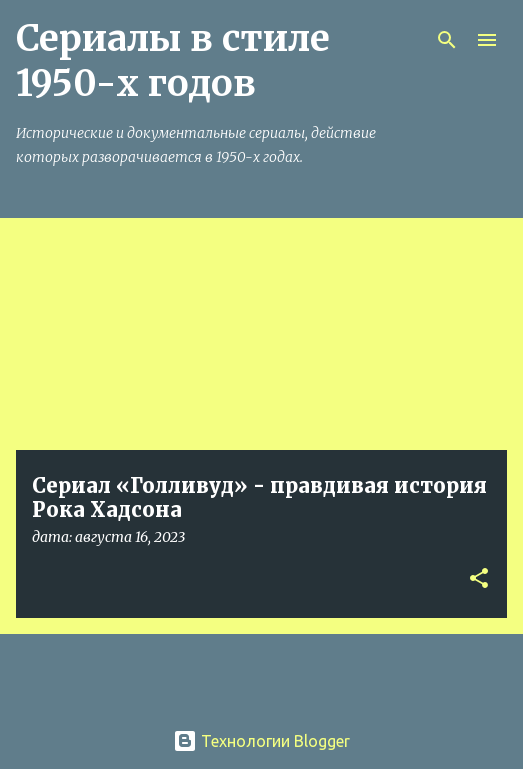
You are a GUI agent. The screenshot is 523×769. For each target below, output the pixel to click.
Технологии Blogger (261, 741)
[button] (479, 579)
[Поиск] (447, 40)
